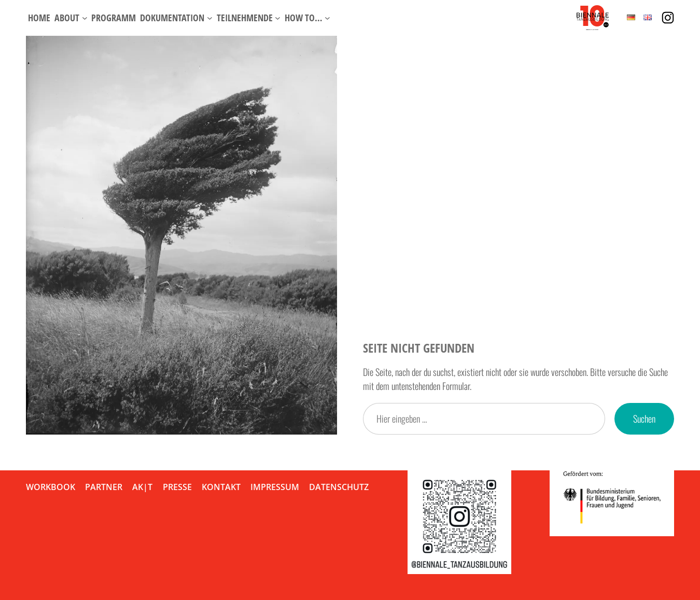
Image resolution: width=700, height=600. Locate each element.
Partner (104, 487)
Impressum (275, 487)
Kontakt (221, 487)
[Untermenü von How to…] (327, 18)
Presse (177, 487)
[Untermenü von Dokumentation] (210, 18)
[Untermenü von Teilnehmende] (278, 18)
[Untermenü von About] (85, 18)
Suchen (644, 418)
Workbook (51, 487)
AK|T (142, 487)
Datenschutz (339, 487)
